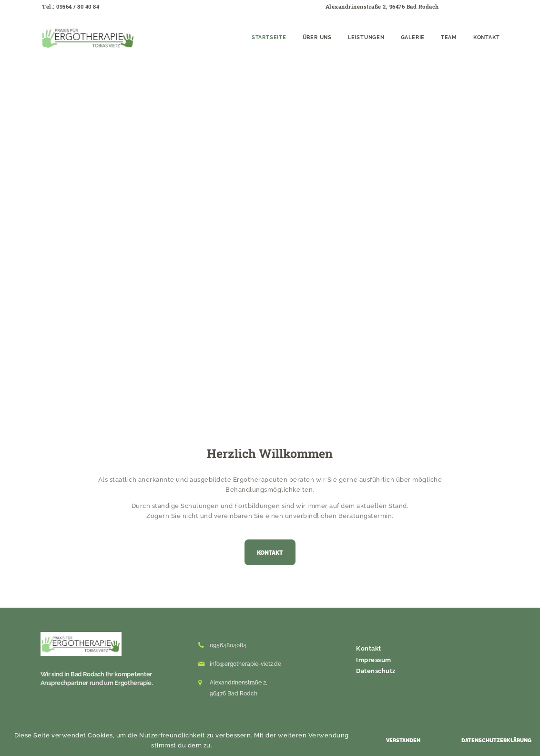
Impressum (374, 660)
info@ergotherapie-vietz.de (245, 664)
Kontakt (369, 648)
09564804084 (228, 645)
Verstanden (403, 740)
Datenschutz (376, 671)
